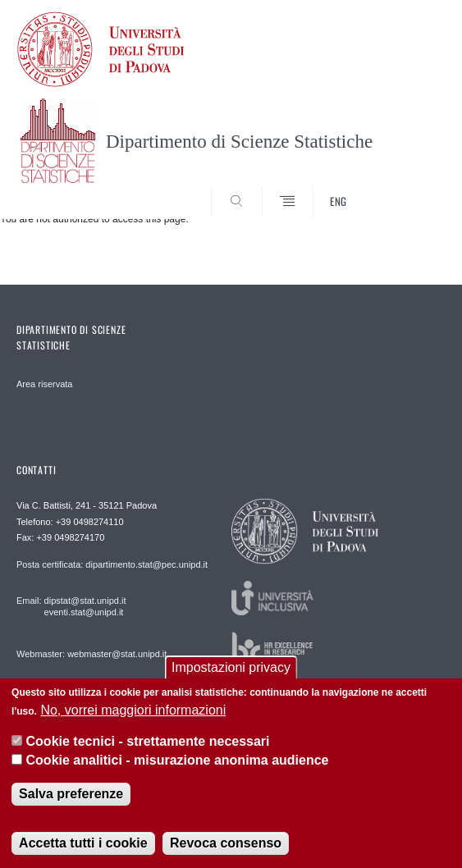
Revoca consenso (226, 843)
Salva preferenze (71, 794)
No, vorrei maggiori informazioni (133, 710)
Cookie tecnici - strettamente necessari (148, 741)
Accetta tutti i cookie (83, 843)
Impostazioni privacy (231, 668)
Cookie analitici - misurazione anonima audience (178, 760)
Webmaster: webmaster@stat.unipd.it (91, 654)
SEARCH (410, 189)
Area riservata (44, 384)
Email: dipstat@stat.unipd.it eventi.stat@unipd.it (71, 606)
